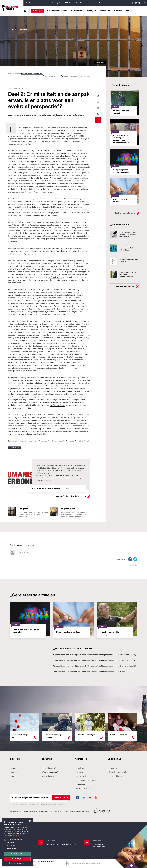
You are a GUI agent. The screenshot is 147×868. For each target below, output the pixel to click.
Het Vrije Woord (31, 3)
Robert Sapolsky (45, 300)
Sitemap (52, 861)
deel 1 (41, 440)
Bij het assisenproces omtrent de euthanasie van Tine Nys (123, 235)
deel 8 (73, 440)
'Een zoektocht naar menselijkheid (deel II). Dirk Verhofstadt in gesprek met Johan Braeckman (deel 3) (94, 665)
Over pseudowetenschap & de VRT (124, 261)
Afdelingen (91, 11)
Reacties (87, 76)
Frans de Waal (80, 181)
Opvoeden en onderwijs (117, 772)
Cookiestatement (43, 861)
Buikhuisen (30, 181)
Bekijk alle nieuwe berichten (125, 213)
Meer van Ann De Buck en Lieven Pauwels (71, 496)
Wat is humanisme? (50, 772)
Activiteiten (77, 11)
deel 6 (63, 440)
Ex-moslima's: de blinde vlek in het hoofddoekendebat (123, 275)
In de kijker (38, 11)
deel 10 (86, 440)
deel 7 (68, 440)
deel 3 (46, 440)
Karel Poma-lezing (83, 788)
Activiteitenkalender (44, 3)
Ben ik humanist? (49, 767)
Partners (72, 3)
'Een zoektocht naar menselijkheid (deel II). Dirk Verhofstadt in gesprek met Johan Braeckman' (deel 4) (95, 660)
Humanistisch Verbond (57, 11)
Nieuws (13, 767)
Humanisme (105, 11)
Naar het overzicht (20, 30)
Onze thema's (48, 776)
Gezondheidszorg (115, 776)
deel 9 (79, 440)
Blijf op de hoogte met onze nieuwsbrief (40, 797)
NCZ (67, 3)
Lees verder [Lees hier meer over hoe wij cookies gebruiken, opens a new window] (16, 836)
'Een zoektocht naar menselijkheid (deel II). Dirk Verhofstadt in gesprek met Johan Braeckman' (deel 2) (95, 671)
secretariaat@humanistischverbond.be (61, 844)
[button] (17, 863)
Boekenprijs (80, 784)
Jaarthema (112, 767)
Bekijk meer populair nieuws (125, 286)
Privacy (33, 861)
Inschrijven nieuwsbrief (95, 3)
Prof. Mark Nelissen (56, 277)
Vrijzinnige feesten (58, 3)
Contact (118, 11)
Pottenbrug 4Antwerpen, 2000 (99, 845)
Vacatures (83, 3)
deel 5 (57, 440)
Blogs (12, 776)
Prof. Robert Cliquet (58, 405)
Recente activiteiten (83, 776)
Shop (77, 3)
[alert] (17, 842)
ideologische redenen (47, 248)
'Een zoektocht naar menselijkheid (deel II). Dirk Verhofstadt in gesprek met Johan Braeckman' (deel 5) (95, 654)
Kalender (14, 772)
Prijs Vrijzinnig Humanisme (86, 780)
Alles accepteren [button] (17, 854)
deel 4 (52, 440)
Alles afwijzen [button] (17, 859)
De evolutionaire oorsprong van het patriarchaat (121, 248)
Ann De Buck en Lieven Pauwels (32, 74)
